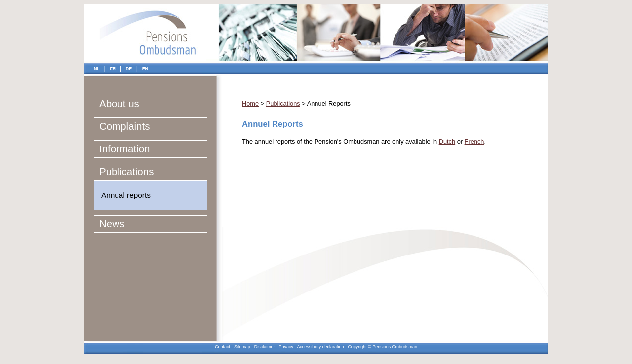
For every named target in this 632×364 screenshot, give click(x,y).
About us (119, 103)
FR (113, 69)
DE (129, 69)
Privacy (286, 347)
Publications (126, 171)
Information (124, 149)
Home (250, 103)
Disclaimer (265, 347)
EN (145, 69)
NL (97, 69)
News (112, 224)
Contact (222, 347)
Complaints (124, 126)
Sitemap (242, 347)
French (474, 141)
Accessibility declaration (320, 347)
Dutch (447, 141)
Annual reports (126, 195)
